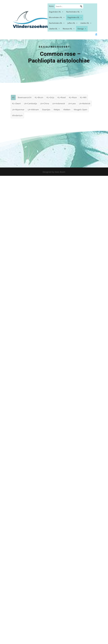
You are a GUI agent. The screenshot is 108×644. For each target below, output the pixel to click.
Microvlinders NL (57, 17)
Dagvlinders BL (75, 17)
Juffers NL (73, 23)
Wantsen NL (69, 29)
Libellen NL (86, 23)
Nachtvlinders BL (57, 23)
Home (51, 6)
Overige (82, 29)
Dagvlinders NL (56, 12)
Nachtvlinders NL (74, 12)
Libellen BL (54, 29)
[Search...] (69, 6)
